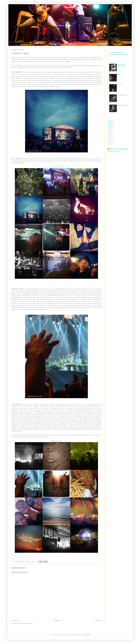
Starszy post (98, 621)
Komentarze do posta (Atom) (25, 624)
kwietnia (110, 138)
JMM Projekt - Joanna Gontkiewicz (119, 149)
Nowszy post (15, 621)
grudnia (110, 125)
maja (109, 135)
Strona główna (57, 621)
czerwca (110, 133)
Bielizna (120, 85)
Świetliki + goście (122, 95)
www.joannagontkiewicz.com (117, 53)
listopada (110, 127)
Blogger (88, 635)
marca (109, 140)
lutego (109, 121)
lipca (109, 131)
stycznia (110, 123)
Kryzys (119, 75)
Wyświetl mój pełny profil (114, 152)
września (110, 129)
